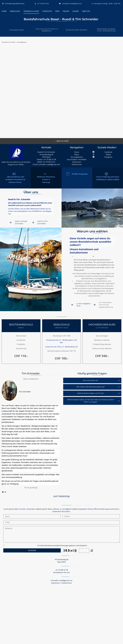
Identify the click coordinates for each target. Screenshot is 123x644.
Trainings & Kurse (31, 11)
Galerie (76, 11)
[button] (17, 29)
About (77, 155)
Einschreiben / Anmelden (77, 159)
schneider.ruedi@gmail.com (72, 4)
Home (77, 152)
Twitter (108, 155)
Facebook (108, 152)
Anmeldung (15, 11)
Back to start (61, 141)
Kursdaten (47, 11)
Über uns (86, 11)
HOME (4, 11)
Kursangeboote (77, 157)
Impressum (77, 162)
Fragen (66, 11)
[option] (31, 434)
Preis (57, 11)
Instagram (108, 157)
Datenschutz (77, 164)
